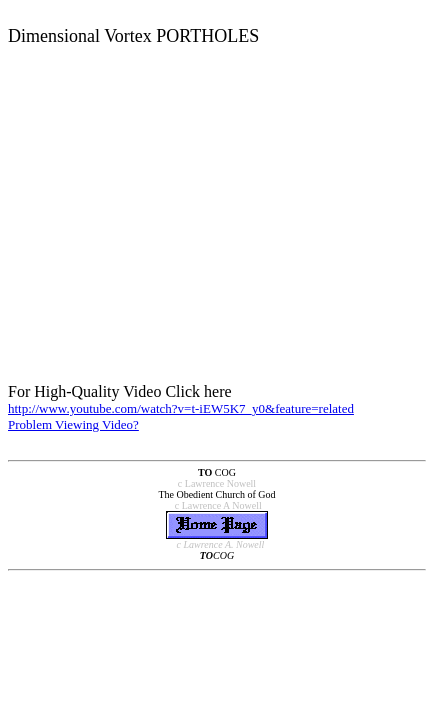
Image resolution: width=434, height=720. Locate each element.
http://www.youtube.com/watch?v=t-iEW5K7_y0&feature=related (181, 408)
